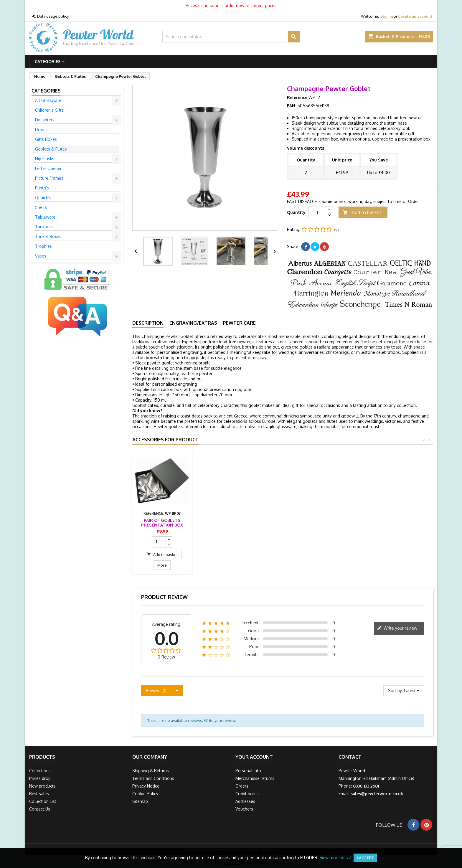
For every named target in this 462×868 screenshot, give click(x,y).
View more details (337, 858)
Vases (41, 256)
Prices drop (40, 778)
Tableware (45, 217)
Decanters (45, 120)
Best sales (39, 794)
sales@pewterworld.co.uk (377, 794)
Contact (350, 757)
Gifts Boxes (46, 139)
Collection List (43, 801)
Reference (297, 97)
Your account (254, 757)
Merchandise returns (255, 778)
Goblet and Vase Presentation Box (162, 523)
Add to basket (362, 213)
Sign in (387, 16)
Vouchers (244, 809)
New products (42, 786)
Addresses (245, 801)
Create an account (415, 16)
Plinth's (42, 188)
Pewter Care (239, 323)
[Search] (231, 37)
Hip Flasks (45, 159)
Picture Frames (49, 178)
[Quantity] (317, 212)
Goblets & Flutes (51, 149)
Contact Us (40, 809)
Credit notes (247, 794)
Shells (41, 207)
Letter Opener (48, 168)
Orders (242, 786)
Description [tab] (148, 323)
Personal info (248, 771)
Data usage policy (53, 16)
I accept (365, 858)
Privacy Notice (146, 786)
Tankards (44, 227)
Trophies (43, 246)
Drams (41, 129)
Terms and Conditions (153, 778)
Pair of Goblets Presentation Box (227, 523)
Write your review (397, 628)
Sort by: (395, 690)
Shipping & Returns (151, 771)
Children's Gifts (49, 110)
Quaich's (43, 198)
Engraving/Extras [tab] (193, 323)
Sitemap (140, 801)
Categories (48, 61)
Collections (40, 771)
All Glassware (48, 100)
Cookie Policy (145, 794)
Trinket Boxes (48, 236)
